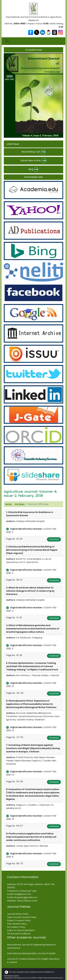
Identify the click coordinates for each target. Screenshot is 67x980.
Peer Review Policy (17, 924)
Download (54, 539)
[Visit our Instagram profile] (60, 32)
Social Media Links (33, 177)
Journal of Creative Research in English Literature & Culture (33, 961)
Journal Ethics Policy (18, 914)
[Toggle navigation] (7, 41)
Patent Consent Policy (19, 920)
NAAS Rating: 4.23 (34, 152)
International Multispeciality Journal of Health (31, 953)
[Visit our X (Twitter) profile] (37, 32)
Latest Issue (13, 144)
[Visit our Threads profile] (55, 32)
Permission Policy (16, 927)
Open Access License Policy (22, 917)
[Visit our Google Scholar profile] (49, 32)
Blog (33, 169)
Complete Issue (34, 50)
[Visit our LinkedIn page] (43, 32)
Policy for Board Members (21, 930)
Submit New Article (34, 161)
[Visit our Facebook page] (31, 32)
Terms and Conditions (19, 934)
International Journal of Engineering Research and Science (31, 946)
